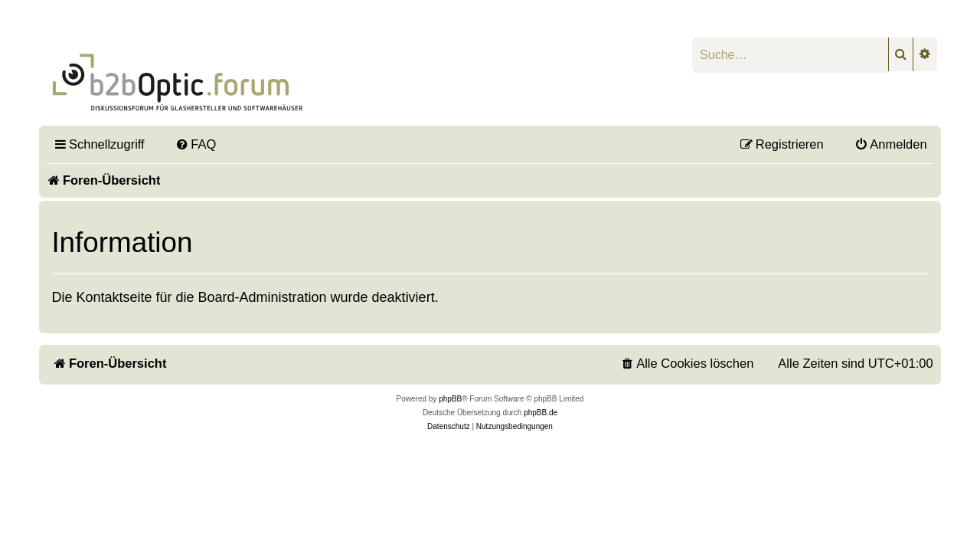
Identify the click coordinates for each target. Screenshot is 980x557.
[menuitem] (196, 144)
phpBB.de (541, 413)
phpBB (450, 399)
